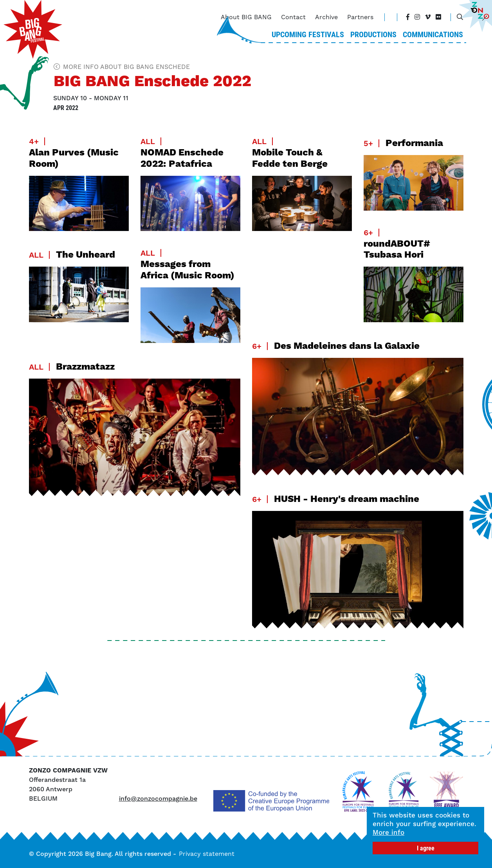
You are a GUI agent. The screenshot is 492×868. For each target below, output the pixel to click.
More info (389, 832)
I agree (426, 848)
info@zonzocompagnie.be (158, 799)
